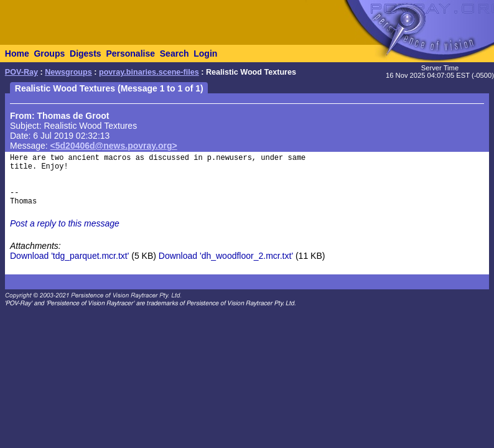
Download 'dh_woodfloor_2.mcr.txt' (226, 256)
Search (175, 54)
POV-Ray (21, 72)
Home (17, 54)
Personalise (130, 54)
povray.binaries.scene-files (149, 72)
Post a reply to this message (65, 223)
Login (205, 54)
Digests (86, 54)
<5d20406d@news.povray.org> (114, 146)
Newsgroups (68, 72)
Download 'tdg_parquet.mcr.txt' (69, 256)
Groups (49, 54)
